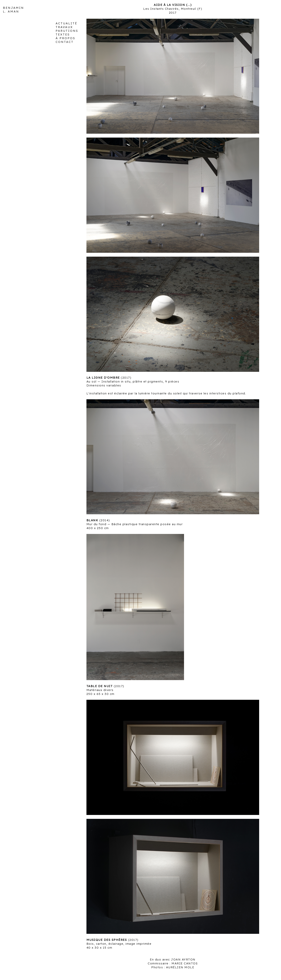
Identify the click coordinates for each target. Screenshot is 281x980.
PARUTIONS (67, 31)
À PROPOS (65, 38)
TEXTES (63, 34)
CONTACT (65, 42)
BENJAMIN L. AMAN (13, 10)
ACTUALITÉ (66, 23)
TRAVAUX (64, 27)
